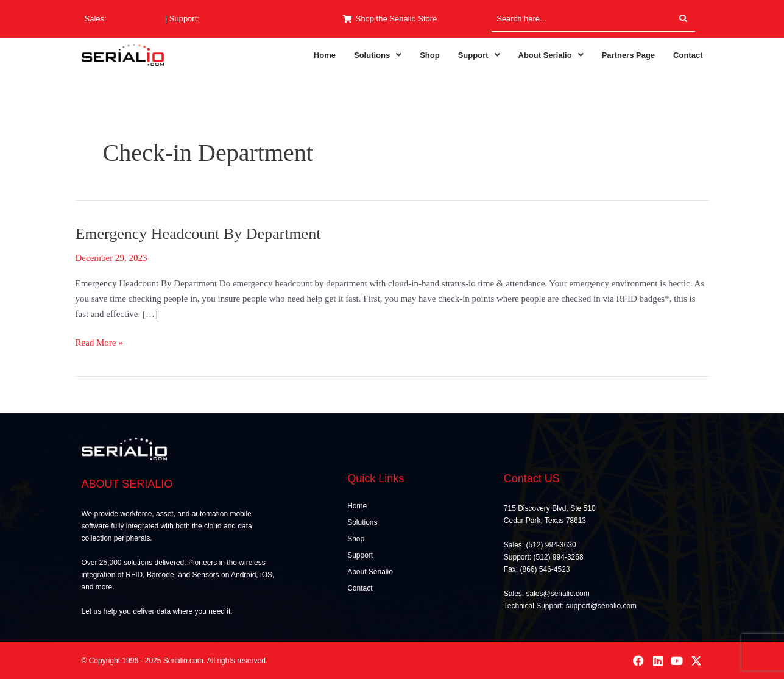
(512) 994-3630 (136, 19)
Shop (430, 55)
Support (479, 55)
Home (325, 55)
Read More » (99, 341)
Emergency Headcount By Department (198, 234)
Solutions (378, 55)
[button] (378, 55)
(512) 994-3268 (229, 19)
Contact (688, 55)
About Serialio (551, 55)
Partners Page (628, 55)
